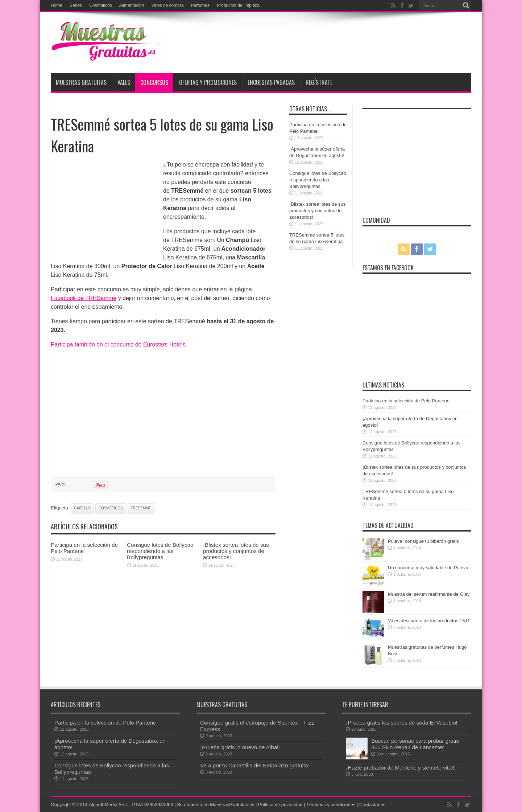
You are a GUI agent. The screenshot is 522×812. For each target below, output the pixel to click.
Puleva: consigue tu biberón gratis (423, 541)
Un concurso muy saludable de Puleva (428, 568)
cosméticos (111, 508)
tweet (60, 484)
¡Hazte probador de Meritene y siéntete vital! (400, 768)
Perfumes (200, 5)
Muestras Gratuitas (81, 82)
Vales (124, 82)
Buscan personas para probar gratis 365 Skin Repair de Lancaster (415, 744)
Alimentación (132, 5)
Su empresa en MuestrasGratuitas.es (216, 805)
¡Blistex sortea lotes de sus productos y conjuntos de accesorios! (236, 551)
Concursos (154, 82)
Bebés (76, 5)
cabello (82, 508)
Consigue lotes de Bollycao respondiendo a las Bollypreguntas (160, 551)
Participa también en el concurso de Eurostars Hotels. (120, 345)
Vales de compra (167, 5)
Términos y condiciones (332, 805)
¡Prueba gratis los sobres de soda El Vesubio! (402, 723)
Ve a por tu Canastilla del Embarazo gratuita (254, 765)
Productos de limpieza (238, 5)
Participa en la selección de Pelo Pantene (406, 401)
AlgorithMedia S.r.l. (108, 805)
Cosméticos (101, 5)
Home (57, 5)
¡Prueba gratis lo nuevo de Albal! (240, 747)
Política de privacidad (282, 805)
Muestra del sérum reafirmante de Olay (429, 594)
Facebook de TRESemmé (84, 298)
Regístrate (319, 82)
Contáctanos (374, 805)
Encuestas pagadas (271, 82)
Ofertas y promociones (208, 82)
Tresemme (141, 508)
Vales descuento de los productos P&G (429, 621)
